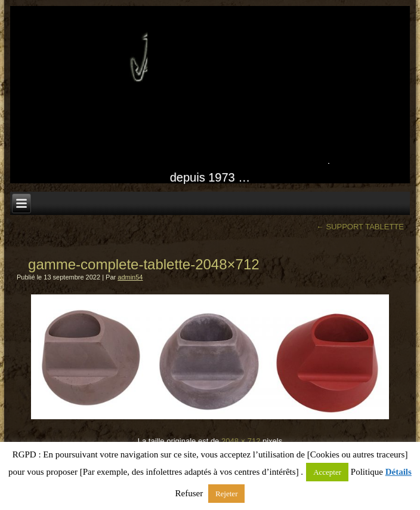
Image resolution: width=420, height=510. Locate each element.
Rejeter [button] (227, 494)
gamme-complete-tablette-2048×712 (144, 264)
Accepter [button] (327, 472)
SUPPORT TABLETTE (360, 227)
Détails (399, 472)
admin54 (130, 277)
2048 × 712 (241, 441)
